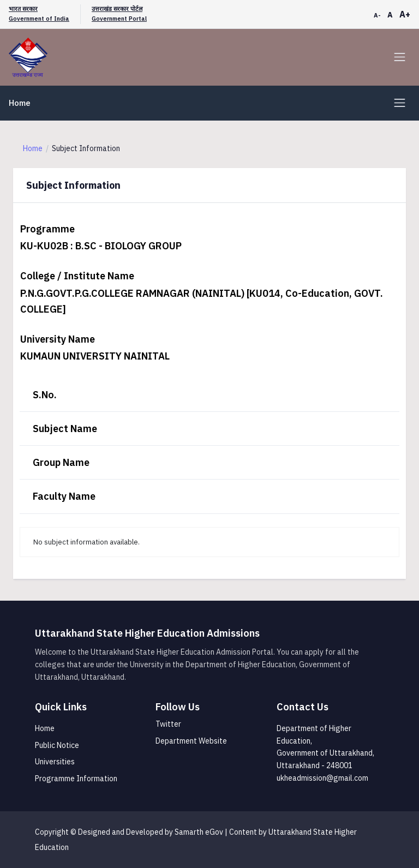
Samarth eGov (199, 832)
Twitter (168, 724)
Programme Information (76, 779)
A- (377, 15)
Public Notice (57, 745)
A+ (405, 14)
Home (20, 103)
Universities (55, 762)
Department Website (191, 741)
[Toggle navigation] (400, 57)
